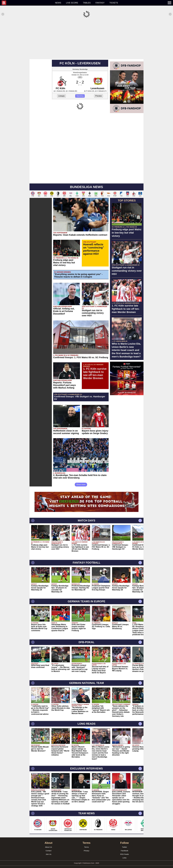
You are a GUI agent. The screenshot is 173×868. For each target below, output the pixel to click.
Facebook (124, 847)
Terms (87, 844)
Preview (99, 93)
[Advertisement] (86, 38)
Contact (49, 847)
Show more (81, 481)
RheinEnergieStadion (80, 69)
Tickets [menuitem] (114, 3)
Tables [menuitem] (87, 3)
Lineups (61, 93)
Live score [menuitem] (72, 3)
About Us (49, 844)
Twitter (124, 844)
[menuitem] (27, 3)
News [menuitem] (58, 3)
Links (124, 854)
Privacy (86, 847)
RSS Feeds (125, 851)
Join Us (49, 851)
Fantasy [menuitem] (100, 3)
